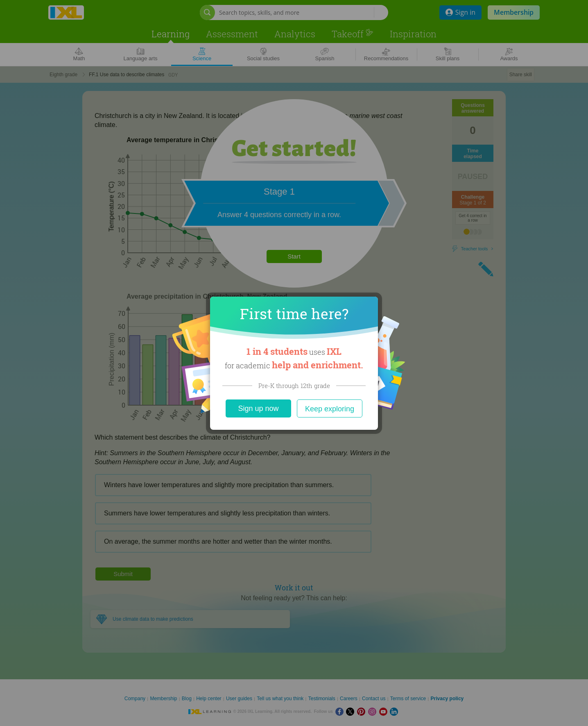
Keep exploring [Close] (330, 409)
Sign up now (258, 408)
